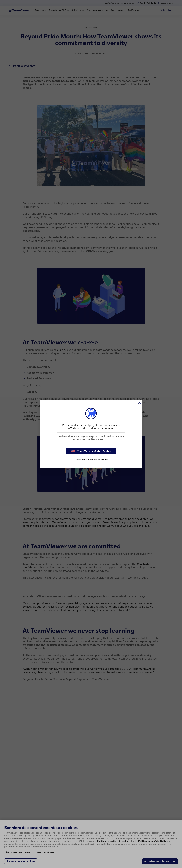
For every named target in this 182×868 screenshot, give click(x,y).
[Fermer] (139, 403)
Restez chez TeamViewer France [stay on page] (91, 460)
